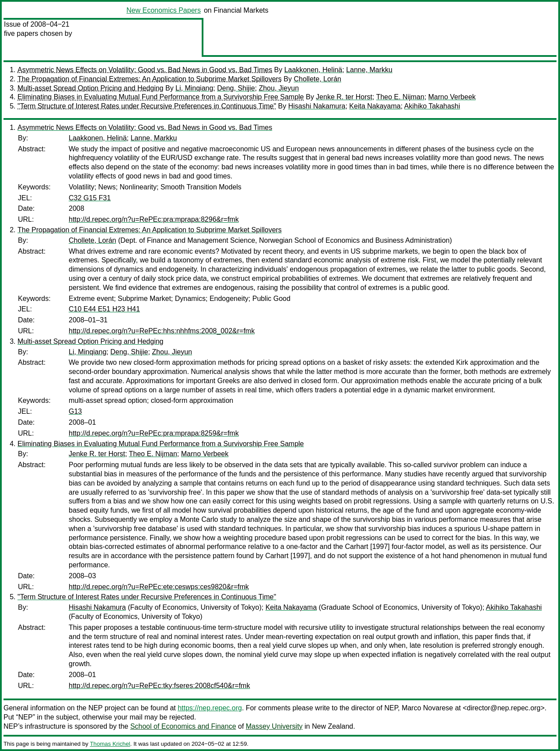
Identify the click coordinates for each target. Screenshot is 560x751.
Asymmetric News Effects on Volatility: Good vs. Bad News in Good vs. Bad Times (145, 70)
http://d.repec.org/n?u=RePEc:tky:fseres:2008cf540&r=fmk (159, 686)
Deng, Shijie (236, 88)
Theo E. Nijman (400, 97)
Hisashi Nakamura (317, 106)
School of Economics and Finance (183, 726)
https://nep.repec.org (210, 708)
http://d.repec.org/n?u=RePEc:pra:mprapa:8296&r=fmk (154, 219)
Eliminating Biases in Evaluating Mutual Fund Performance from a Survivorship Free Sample (161, 97)
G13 (75, 411)
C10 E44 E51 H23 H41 (104, 309)
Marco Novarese (427, 708)
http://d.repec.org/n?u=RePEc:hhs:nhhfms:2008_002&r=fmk (162, 331)
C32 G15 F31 (90, 198)
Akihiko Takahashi (432, 106)
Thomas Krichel (110, 744)
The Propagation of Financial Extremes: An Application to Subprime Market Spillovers (150, 79)
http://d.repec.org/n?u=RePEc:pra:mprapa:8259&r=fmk (154, 433)
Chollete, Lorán (317, 79)
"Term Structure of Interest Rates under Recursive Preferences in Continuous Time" (147, 106)
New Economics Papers (164, 10)
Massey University (274, 726)
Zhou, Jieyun (279, 88)
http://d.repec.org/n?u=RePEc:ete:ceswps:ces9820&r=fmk (159, 587)
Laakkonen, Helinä (313, 70)
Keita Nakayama (375, 106)
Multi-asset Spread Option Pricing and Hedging (91, 88)
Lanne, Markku (369, 70)
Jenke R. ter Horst (344, 97)
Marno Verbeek (452, 97)
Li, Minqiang (194, 88)
